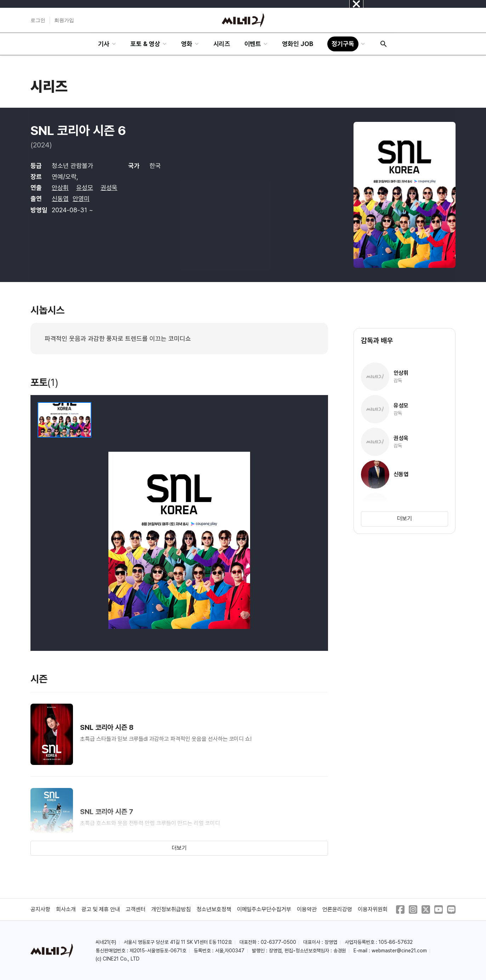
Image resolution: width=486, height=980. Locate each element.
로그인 (38, 20)
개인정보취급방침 (171, 909)
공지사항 (40, 909)
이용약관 (307, 909)
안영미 (81, 199)
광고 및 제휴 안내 (101, 909)
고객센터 (136, 909)
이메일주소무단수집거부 (264, 909)
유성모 (85, 188)
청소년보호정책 (214, 909)
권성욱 (109, 188)
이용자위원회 (373, 909)
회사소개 (66, 909)
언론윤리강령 (337, 909)
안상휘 (60, 188)
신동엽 (60, 199)
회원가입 (64, 20)
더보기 (179, 848)
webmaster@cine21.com (399, 951)
